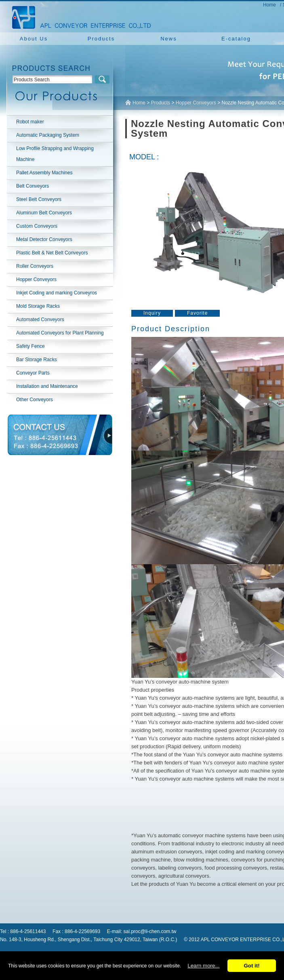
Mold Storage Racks (38, 306)
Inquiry (152, 313)
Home (269, 5)
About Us (34, 39)
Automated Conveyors (40, 320)
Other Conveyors (35, 400)
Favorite (197, 313)
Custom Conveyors (37, 226)
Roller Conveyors (35, 266)
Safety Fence (31, 346)
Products (101, 39)
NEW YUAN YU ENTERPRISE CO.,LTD (79, 16)
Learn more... (203, 966)
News (169, 39)
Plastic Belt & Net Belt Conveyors (52, 253)
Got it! (251, 966)
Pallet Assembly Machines (44, 173)
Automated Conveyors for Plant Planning (60, 333)
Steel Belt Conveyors (39, 199)
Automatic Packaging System (48, 135)
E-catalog (236, 39)
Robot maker (30, 122)
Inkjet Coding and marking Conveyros (57, 293)
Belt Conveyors (33, 186)
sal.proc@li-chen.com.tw (150, 931)
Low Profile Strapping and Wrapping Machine (55, 154)
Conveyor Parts (33, 373)
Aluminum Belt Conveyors (44, 213)
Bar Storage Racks (37, 360)
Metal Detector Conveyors (44, 239)
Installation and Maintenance (47, 386)
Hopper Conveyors (36, 279)
